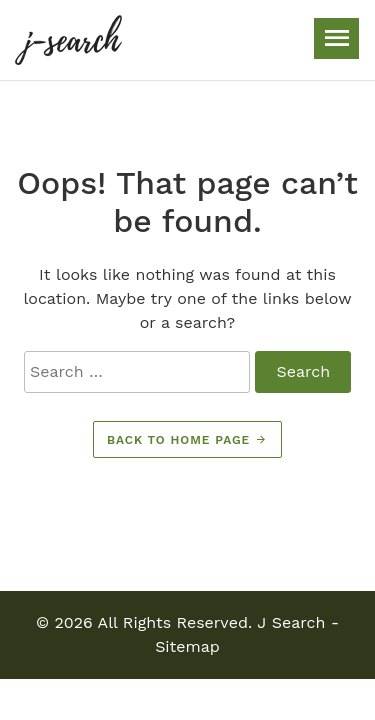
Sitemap (187, 646)
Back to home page (187, 440)
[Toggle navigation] (336, 38)
